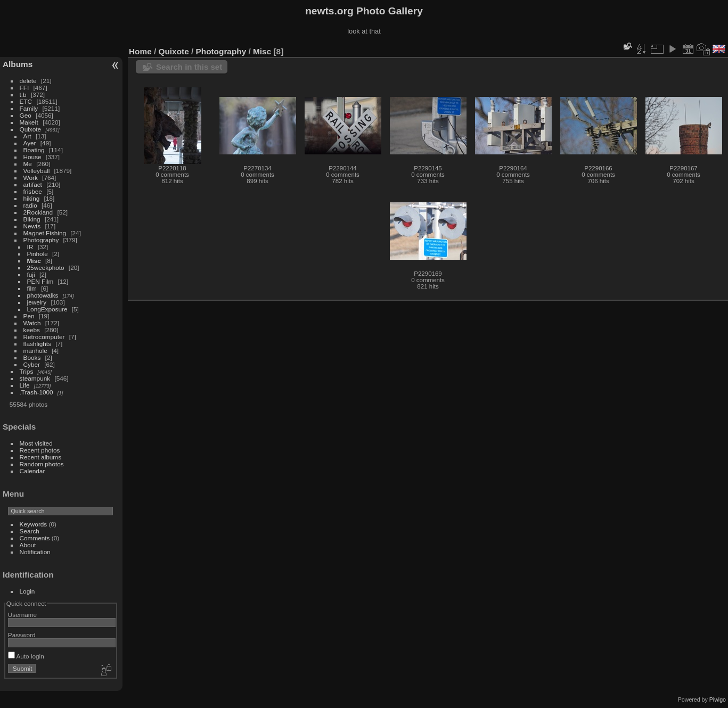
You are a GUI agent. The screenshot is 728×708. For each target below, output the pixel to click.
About (28, 545)
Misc (34, 261)
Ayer (30, 143)
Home (140, 51)
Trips (27, 371)
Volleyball (37, 171)
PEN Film (40, 281)
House (32, 157)
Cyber (32, 364)
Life (25, 385)
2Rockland (38, 212)
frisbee (33, 191)
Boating (34, 150)
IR (30, 247)
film (32, 288)
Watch (32, 323)
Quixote (31, 129)
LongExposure (47, 309)
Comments (35, 538)
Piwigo (718, 699)
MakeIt (29, 122)
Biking (32, 219)
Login (27, 591)
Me (28, 164)
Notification (35, 552)
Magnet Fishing (45, 233)
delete (28, 81)
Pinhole (38, 254)
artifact (33, 184)
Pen (29, 316)
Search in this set (189, 67)
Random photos (42, 464)
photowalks (43, 295)
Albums (18, 64)
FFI (24, 88)
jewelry (37, 302)
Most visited (36, 443)
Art (27, 136)
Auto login (26, 656)
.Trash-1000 (36, 392)
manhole (35, 351)
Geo (26, 115)
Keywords (34, 524)
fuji (31, 274)
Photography (41, 240)
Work (31, 178)
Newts (32, 226)
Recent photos (40, 450)
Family (29, 108)
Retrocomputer (44, 337)
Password (22, 635)
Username (22, 615)
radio (30, 205)
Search (30, 531)
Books (32, 357)
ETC (26, 101)
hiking (32, 198)
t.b (23, 94)
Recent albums (40, 457)
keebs (32, 330)
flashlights (37, 344)
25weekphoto (46, 267)
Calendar (32, 471)
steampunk (35, 378)
